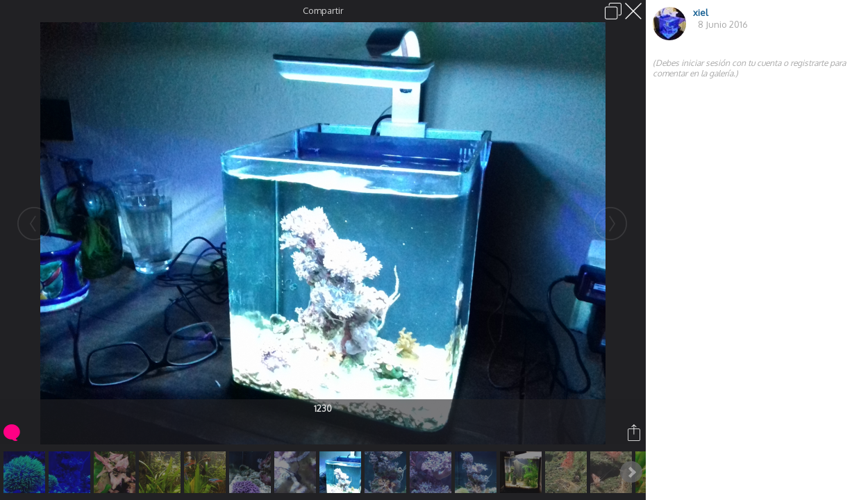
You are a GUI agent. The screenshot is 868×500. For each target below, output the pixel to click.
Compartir (323, 10)
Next (631, 472)
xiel (701, 12)
